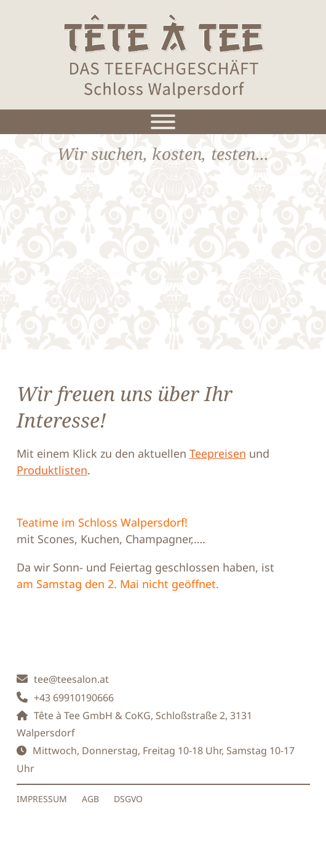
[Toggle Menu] (163, 122)
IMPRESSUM (42, 799)
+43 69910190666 (74, 698)
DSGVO (128, 799)
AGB (90, 799)
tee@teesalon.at (71, 679)
